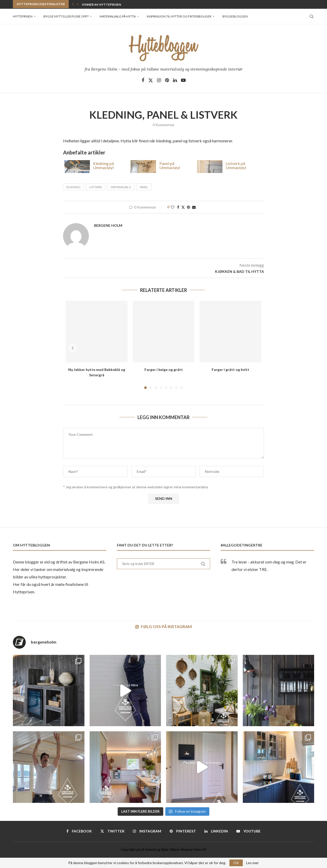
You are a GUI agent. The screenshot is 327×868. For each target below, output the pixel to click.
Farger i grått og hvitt (230, 370)
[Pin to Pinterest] (188, 207)
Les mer (252, 863)
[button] (73, 4)
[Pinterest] (167, 80)
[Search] (312, 16)
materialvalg (121, 187)
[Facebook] (143, 80)
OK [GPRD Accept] (236, 863)
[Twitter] (151, 80)
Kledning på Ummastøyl (103, 165)
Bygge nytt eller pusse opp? (66, 16)
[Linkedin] (175, 80)
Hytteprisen (23, 16)
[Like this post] (173, 207)
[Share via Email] (194, 207)
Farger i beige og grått (164, 370)
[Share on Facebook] (178, 207)
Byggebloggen (235, 16)
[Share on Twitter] (183, 207)
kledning (74, 187)
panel (144, 187)
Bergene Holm (108, 225)
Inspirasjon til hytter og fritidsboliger (179, 16)
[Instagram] (159, 80)
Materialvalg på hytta (118, 16)
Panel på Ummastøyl (170, 165)
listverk (96, 187)
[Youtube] (183, 80)
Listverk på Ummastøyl (236, 165)
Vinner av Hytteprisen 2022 (105, 5)
